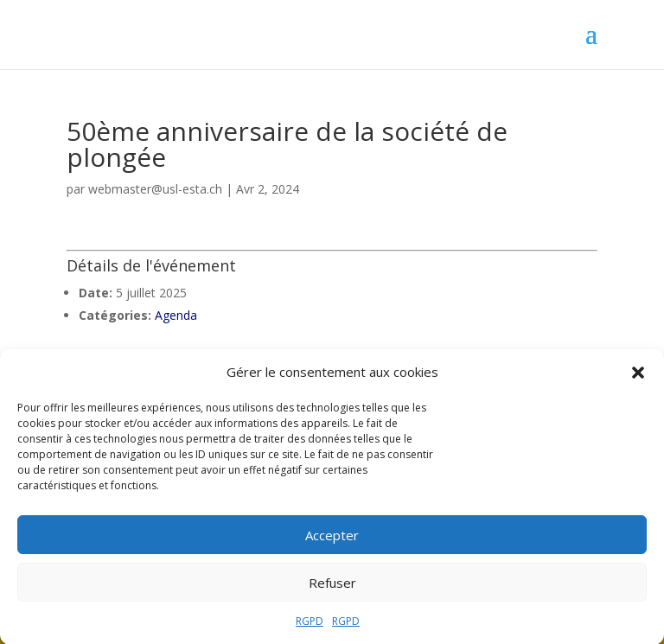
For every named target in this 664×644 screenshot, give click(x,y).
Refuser (332, 587)
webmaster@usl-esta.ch (155, 189)
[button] (638, 377)
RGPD (310, 625)
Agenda (176, 315)
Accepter (332, 539)
